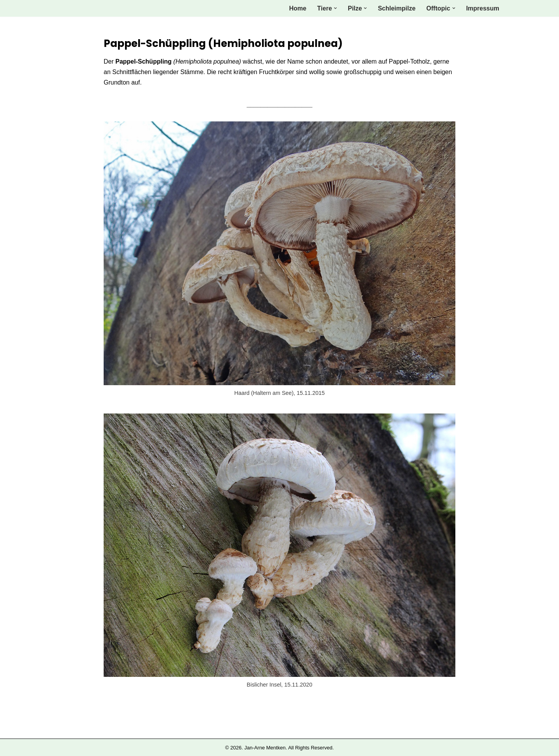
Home (298, 8)
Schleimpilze (397, 8)
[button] (335, 8)
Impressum (483, 8)
